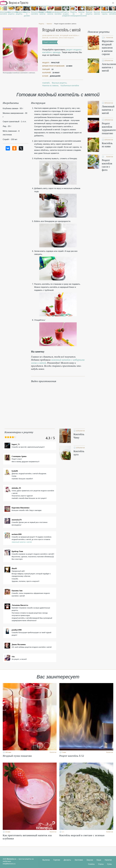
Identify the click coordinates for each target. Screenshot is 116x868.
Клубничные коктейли (70, 86)
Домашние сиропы (105, 13)
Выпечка (46, 860)
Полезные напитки (50, 13)
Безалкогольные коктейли (35, 13)
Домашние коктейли (58, 13)
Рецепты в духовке (27, 14)
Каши (99, 860)
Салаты (91, 864)
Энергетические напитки (42, 13)
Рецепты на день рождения (66, 14)
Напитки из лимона (50, 86)
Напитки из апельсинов (81, 14)
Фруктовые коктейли (112, 13)
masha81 (46, 83)
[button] (113, 3)
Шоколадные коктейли (4, 13)
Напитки (108, 860)
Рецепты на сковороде (74, 14)
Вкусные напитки (97, 13)
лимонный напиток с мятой (22, 542)
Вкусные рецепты (89, 13)
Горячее (57, 860)
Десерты (67, 860)
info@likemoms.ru (9, 864)
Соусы (101, 864)
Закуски (90, 860)
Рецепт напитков (50, 42)
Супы (109, 864)
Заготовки (79, 860)
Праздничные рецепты (19, 13)
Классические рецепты (11, 13)
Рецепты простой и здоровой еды (14, 3)
